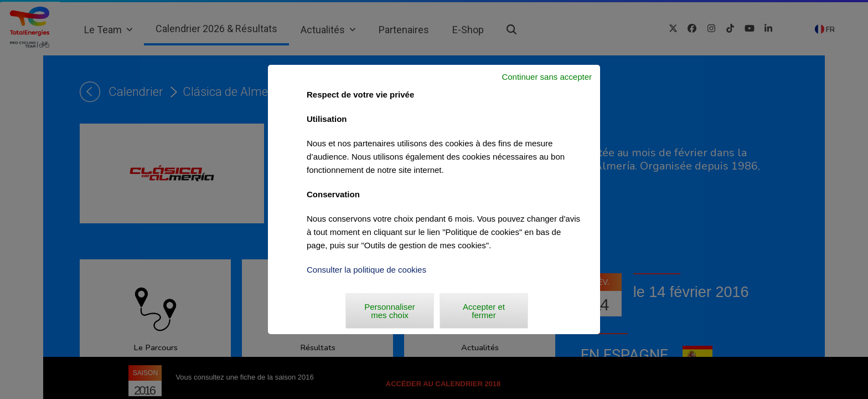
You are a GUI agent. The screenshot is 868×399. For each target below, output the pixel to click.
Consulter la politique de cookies (366, 270)
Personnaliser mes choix (390, 311)
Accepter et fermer (484, 311)
